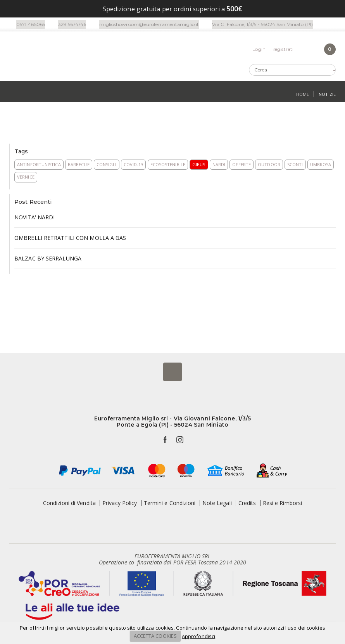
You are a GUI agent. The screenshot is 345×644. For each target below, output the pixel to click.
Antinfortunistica (39, 166)
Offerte (241, 166)
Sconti (295, 166)
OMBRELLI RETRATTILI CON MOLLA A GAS (70, 239)
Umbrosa (321, 166)
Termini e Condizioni (170, 504)
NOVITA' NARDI (34, 218)
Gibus (199, 166)
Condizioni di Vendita (69, 504)
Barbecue (79, 166)
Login (259, 50)
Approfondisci (198, 636)
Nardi (219, 166)
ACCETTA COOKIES (155, 636)
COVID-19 (134, 166)
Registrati (282, 50)
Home (303, 96)
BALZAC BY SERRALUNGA (48, 260)
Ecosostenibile (168, 166)
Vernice (26, 178)
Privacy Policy (120, 504)
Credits (247, 504)
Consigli (107, 166)
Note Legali (217, 504)
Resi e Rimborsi (283, 504)
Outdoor (269, 166)
